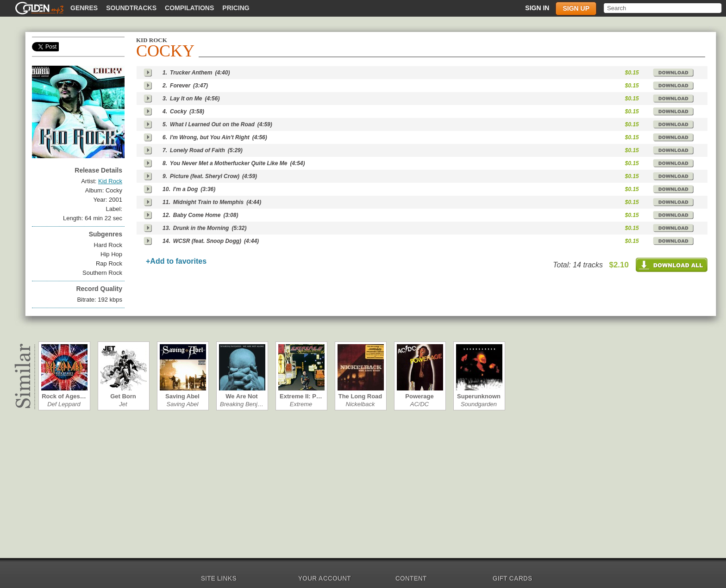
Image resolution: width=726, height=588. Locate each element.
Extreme (301, 404)
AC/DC (419, 404)
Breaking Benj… (242, 404)
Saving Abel (182, 396)
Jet (123, 404)
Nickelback (360, 404)
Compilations (189, 8)
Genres (84, 8)
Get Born (123, 396)
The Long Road (360, 396)
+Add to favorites (176, 261)
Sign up (576, 8)
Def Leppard (64, 404)
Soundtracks (131, 8)
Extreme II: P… (301, 396)
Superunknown (479, 396)
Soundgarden (479, 404)
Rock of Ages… (64, 396)
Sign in (537, 8)
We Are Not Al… (241, 396)
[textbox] (663, 8)
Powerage (419, 396)
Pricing (236, 8)
